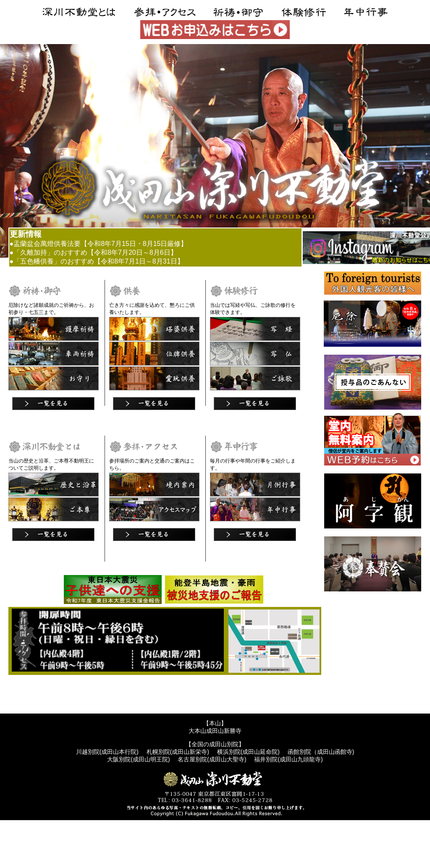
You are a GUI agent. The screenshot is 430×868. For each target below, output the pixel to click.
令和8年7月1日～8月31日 (139, 261)
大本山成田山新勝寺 (215, 731)
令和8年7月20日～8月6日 (132, 252)
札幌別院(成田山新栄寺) (178, 752)
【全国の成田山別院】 (215, 744)
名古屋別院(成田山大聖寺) (212, 759)
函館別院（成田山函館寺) (321, 752)
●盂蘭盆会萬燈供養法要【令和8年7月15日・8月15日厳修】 (99, 244)
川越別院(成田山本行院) (107, 752)
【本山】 (215, 723)
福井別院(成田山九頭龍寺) (288, 759)
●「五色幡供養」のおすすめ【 (55, 261)
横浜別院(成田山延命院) (248, 752)
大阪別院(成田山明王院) (138, 759)
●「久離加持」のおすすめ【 (52, 252)
